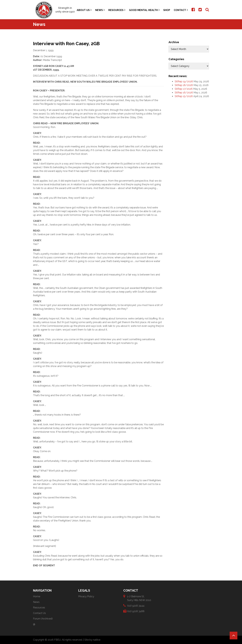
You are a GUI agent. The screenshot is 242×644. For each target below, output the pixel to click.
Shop (167, 10)
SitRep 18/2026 (184, 85)
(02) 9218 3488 (136, 611)
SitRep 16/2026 (184, 93)
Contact (181, 10)
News (100, 10)
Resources (117, 10)
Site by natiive (92, 640)
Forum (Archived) (43, 619)
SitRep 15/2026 (184, 96)
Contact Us (39, 613)
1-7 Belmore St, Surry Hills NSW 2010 (139, 598)
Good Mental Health (144, 10)
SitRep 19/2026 (184, 81)
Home (37, 596)
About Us (84, 10)
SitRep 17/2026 (184, 89)
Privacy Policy (86, 596)
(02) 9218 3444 (136, 606)
